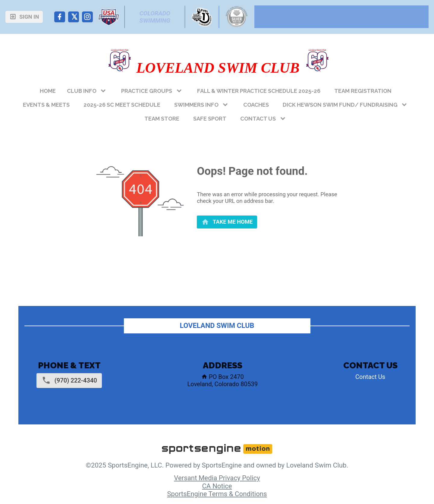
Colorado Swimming (156, 17)
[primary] (227, 222)
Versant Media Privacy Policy (217, 478)
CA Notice (217, 486)
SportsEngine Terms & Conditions (217, 494)
